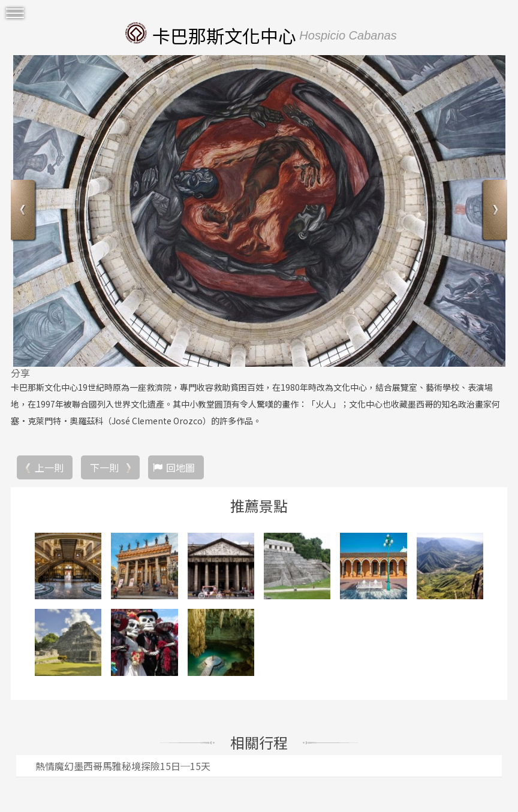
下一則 (104, 467)
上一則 (49, 467)
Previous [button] (24, 211)
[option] (259, 211)
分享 (20, 373)
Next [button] (494, 211)
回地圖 (180, 467)
